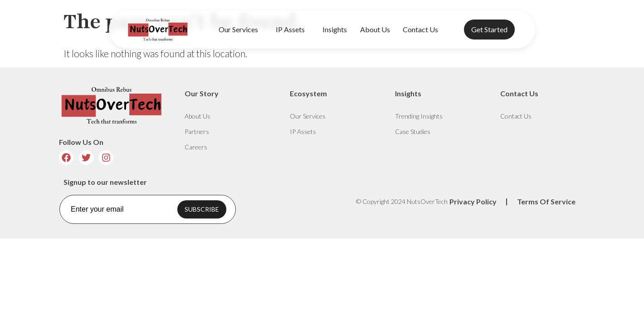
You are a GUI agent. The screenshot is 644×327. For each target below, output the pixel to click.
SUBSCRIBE (202, 209)
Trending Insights (419, 116)
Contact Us (420, 29)
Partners (197, 131)
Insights (335, 29)
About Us (375, 29)
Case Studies (413, 131)
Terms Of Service (546, 201)
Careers (196, 147)
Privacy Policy (473, 201)
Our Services (241, 30)
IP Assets (293, 30)
